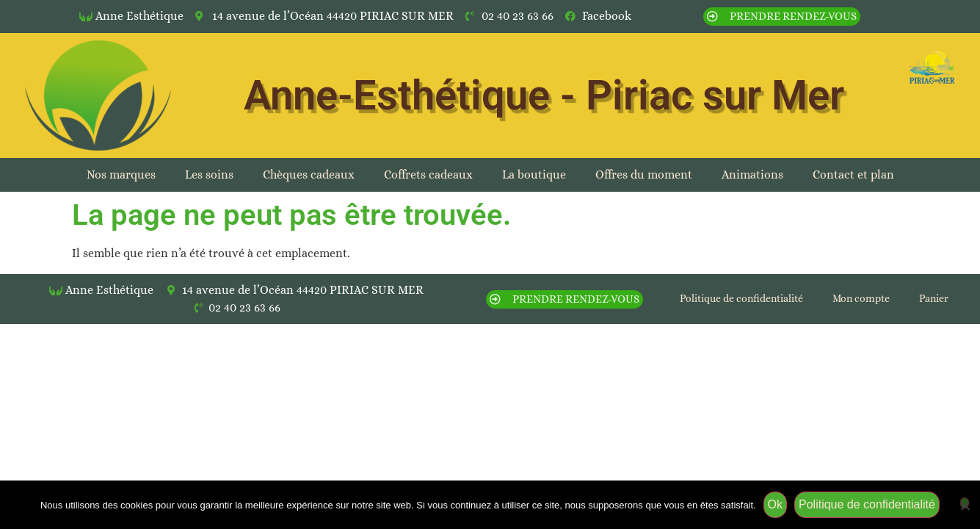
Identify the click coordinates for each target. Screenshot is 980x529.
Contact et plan (853, 174)
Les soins (209, 174)
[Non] (965, 503)
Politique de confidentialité (741, 298)
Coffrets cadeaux (428, 174)
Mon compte (861, 298)
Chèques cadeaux (309, 174)
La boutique (534, 174)
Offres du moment (644, 174)
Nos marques (121, 174)
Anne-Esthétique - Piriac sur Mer (544, 96)
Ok (775, 504)
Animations (752, 174)
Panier (934, 298)
